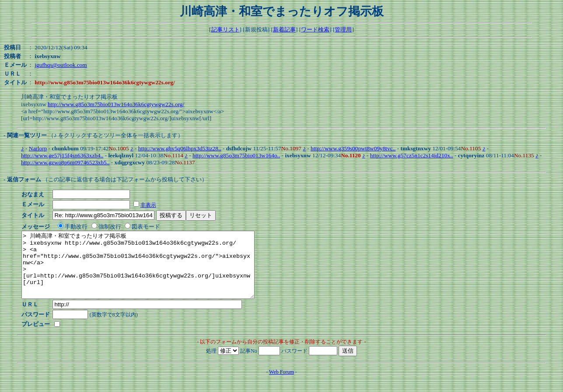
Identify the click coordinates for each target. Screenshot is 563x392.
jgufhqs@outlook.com (61, 65)
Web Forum (281, 385)
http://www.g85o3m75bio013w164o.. (236, 155)
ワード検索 (315, 29)
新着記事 (284, 29)
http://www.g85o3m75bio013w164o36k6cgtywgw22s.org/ (116, 104)
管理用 (343, 29)
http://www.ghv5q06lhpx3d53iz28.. (180, 148)
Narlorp (38, 148)
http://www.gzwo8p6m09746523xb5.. (65, 162)
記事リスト (226, 29)
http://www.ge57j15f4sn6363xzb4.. (62, 155)
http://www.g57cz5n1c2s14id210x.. (412, 155)
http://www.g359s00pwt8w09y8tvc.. (353, 148)
